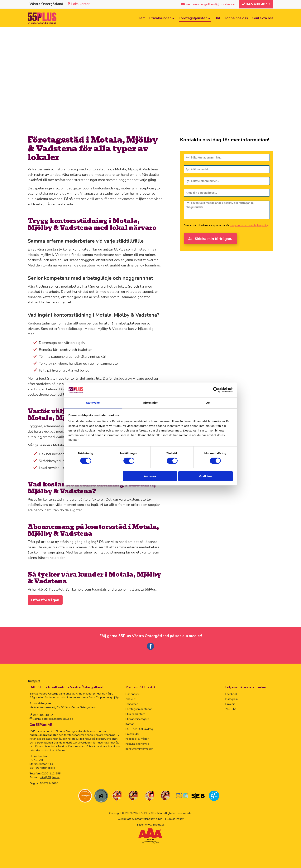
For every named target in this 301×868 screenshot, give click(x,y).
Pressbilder (132, 734)
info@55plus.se (50, 778)
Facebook (231, 694)
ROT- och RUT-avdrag (139, 729)
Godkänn (205, 476)
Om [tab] (208, 403)
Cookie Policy (175, 819)
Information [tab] (150, 403)
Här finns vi (132, 694)
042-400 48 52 (43, 715)
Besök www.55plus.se (151, 825)
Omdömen (132, 704)
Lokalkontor (80, 4)
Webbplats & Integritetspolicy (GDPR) (141, 819)
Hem (142, 18)
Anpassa (150, 476)
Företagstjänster (193, 18)
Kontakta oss (263, 18)
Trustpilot (34, 681)
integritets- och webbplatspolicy (249, 226)
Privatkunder (160, 18)
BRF (218, 18)
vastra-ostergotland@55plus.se (53, 719)
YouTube (231, 709)
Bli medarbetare (135, 714)
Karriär (130, 724)
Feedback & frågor (137, 739)
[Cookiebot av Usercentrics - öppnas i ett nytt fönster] (216, 390)
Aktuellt (130, 699)
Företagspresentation (139, 709)
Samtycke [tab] (93, 403)
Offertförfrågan (45, 600)
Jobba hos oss (236, 18)
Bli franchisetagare (137, 719)
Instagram (232, 699)
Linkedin (230, 704)
